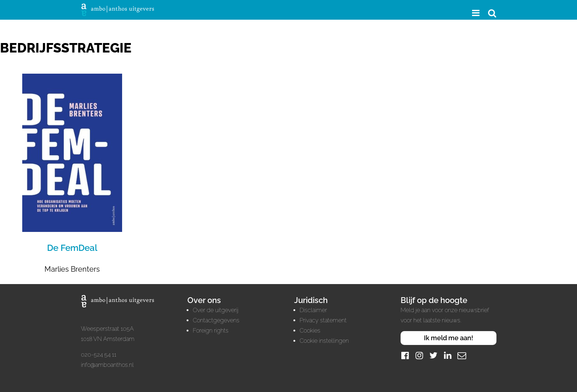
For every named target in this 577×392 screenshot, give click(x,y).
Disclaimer (313, 310)
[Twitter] (433, 355)
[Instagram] (419, 355)
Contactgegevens (216, 320)
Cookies (310, 331)
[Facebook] (405, 355)
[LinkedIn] (448, 355)
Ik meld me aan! (449, 338)
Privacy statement (323, 320)
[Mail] (462, 355)
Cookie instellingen (324, 341)
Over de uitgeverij (216, 310)
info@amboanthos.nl (107, 365)
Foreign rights (211, 331)
